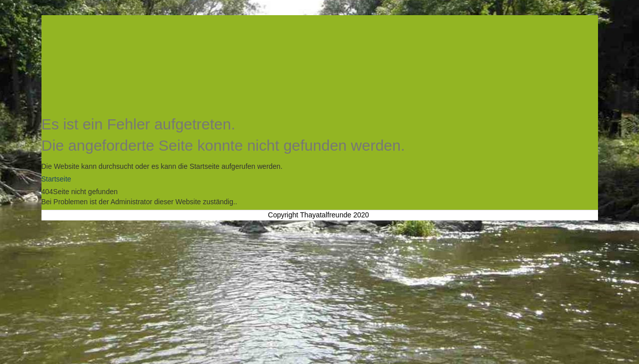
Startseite (56, 179)
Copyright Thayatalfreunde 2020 (319, 215)
